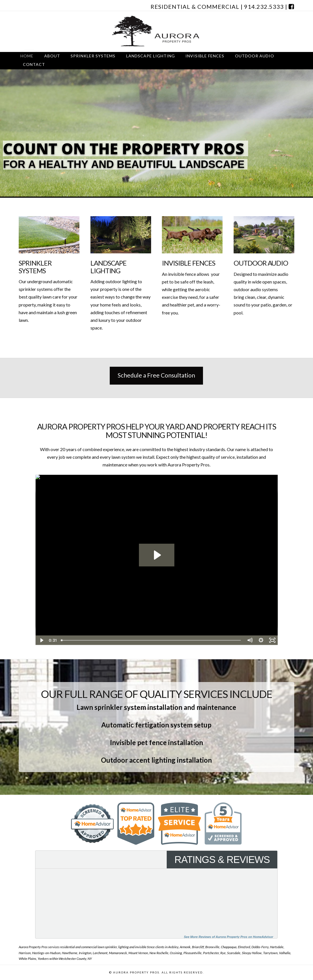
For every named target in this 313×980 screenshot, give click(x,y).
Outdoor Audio (261, 263)
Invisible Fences (188, 263)
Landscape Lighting (109, 267)
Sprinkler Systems (35, 267)
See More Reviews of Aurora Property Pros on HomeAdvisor (228, 937)
